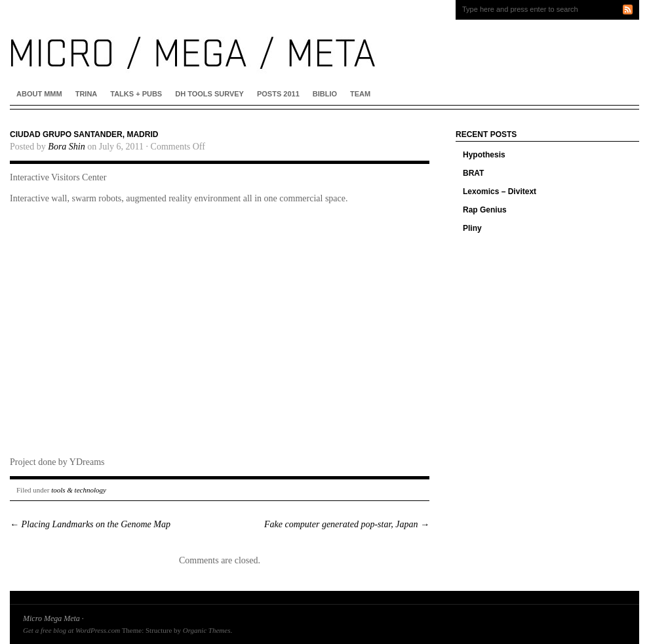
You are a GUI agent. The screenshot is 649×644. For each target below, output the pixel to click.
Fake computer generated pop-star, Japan (347, 524)
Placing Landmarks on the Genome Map (90, 524)
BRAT (473, 173)
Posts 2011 (278, 94)
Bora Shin (66, 147)
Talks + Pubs (136, 94)
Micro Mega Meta (51, 618)
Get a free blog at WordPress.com (71, 630)
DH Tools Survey (209, 94)
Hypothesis (484, 155)
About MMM (39, 94)
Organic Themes (207, 630)
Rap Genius (485, 210)
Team (360, 94)
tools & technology (79, 490)
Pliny (472, 228)
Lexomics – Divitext (500, 191)
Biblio (325, 94)
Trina (87, 94)
